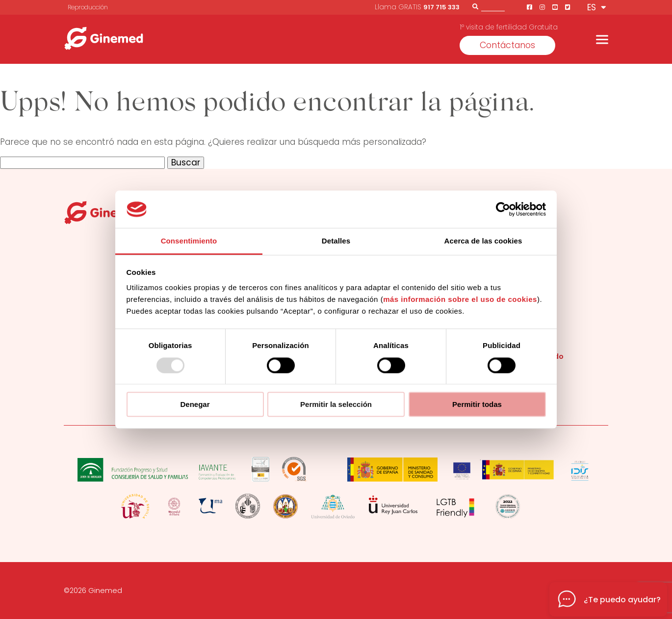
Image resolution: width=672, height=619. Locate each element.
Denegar (195, 404)
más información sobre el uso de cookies (460, 300)
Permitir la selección (336, 404)
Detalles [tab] (336, 241)
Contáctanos (507, 45)
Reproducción (88, 7)
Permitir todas (477, 404)
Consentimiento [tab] (189, 241)
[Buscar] (475, 6)
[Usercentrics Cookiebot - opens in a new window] (503, 209)
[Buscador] (493, 6)
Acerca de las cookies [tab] (483, 241)
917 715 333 (441, 7)
